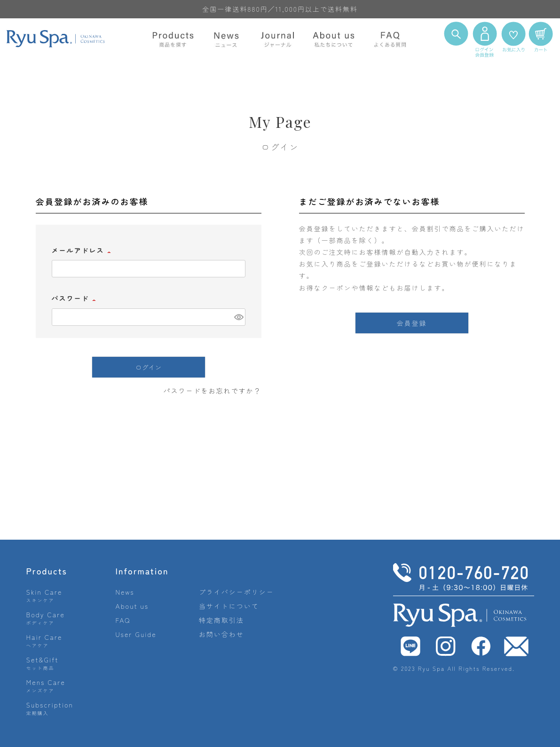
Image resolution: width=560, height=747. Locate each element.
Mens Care (46, 686)
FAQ (123, 620)
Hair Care (44, 641)
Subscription (50, 708)
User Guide (136, 634)
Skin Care (44, 595)
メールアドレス (83, 250)
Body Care (46, 618)
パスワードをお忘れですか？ (213, 391)
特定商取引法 (221, 620)
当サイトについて (229, 606)
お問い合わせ (221, 634)
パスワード (75, 298)
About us (132, 606)
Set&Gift (43, 663)
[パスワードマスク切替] (238, 317)
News (125, 592)
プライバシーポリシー (237, 592)
